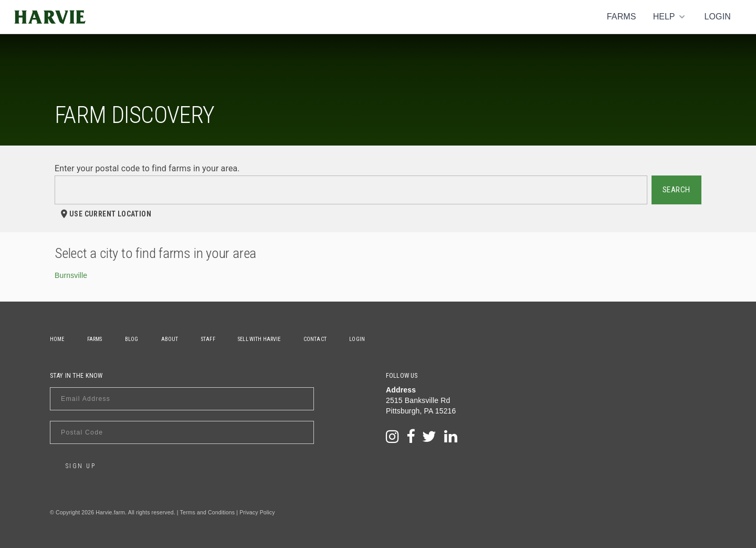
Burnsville (71, 275)
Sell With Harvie (261, 339)
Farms (622, 17)
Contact (317, 339)
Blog (132, 339)
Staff (210, 339)
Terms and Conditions (208, 512)
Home (57, 339)
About (171, 339)
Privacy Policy (257, 512)
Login (717, 17)
